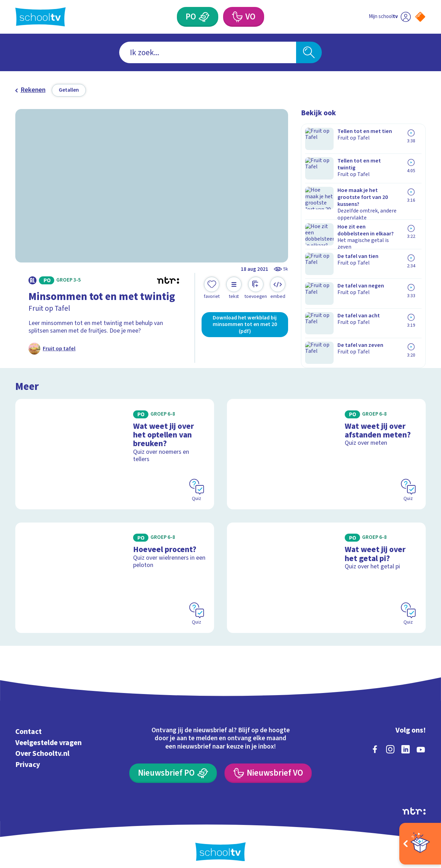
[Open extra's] (420, 844)
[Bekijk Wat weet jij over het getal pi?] (326, 571)
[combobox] (208, 52)
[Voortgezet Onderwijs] (237, 17)
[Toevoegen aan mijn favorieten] (212, 288)
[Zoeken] (309, 52)
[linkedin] (406, 743)
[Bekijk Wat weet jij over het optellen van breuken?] (115, 448)
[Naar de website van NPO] (420, 17)
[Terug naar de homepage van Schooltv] (40, 17)
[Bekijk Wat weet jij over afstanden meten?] (326, 448)
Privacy (28, 758)
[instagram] (390, 743)
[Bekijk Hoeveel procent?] (115, 571)
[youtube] (421, 743)
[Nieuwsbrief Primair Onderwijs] (173, 767)
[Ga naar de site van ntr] (414, 805)
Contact (28, 725)
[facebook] (375, 743)
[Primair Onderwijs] (204, 17)
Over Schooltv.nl (42, 747)
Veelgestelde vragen (48, 736)
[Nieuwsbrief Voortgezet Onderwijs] (268, 767)
